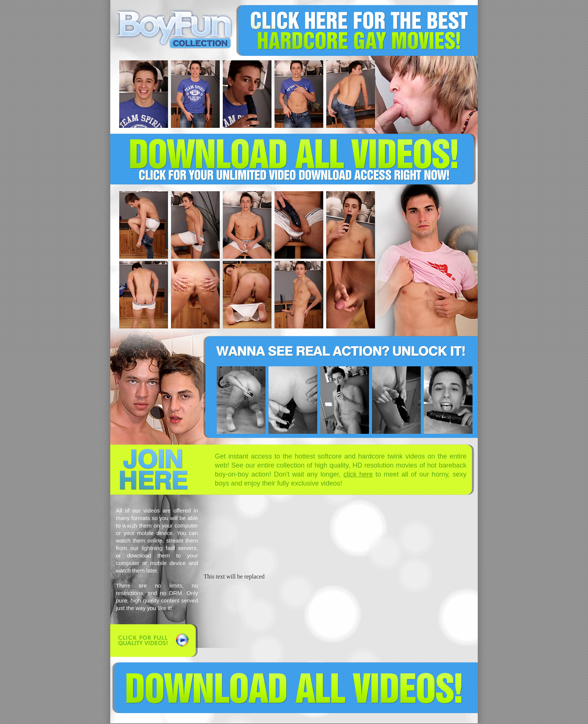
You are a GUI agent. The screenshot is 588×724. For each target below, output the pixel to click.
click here (358, 474)
